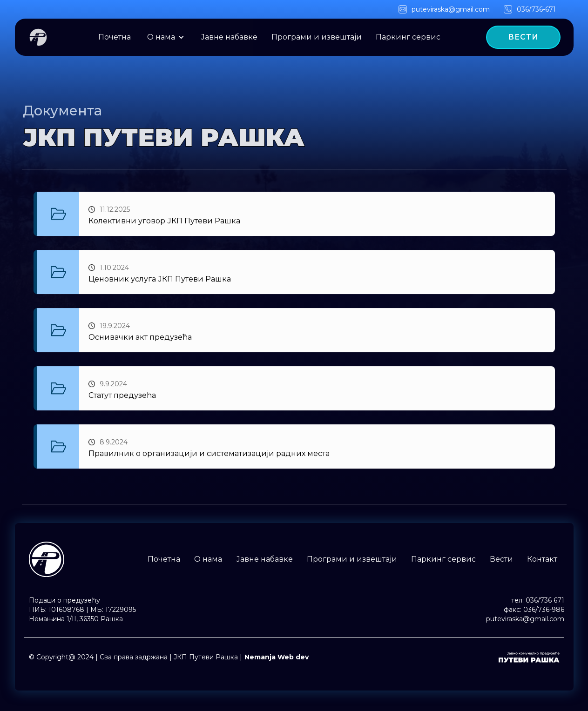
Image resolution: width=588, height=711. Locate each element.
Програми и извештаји (317, 37)
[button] (166, 37)
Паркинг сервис (408, 37)
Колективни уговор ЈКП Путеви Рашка (164, 222)
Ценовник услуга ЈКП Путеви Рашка (160, 280)
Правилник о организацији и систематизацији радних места (209, 454)
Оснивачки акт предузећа (140, 338)
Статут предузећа (122, 396)
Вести (501, 559)
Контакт (542, 559)
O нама (161, 37)
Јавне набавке (229, 37)
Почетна (115, 37)
